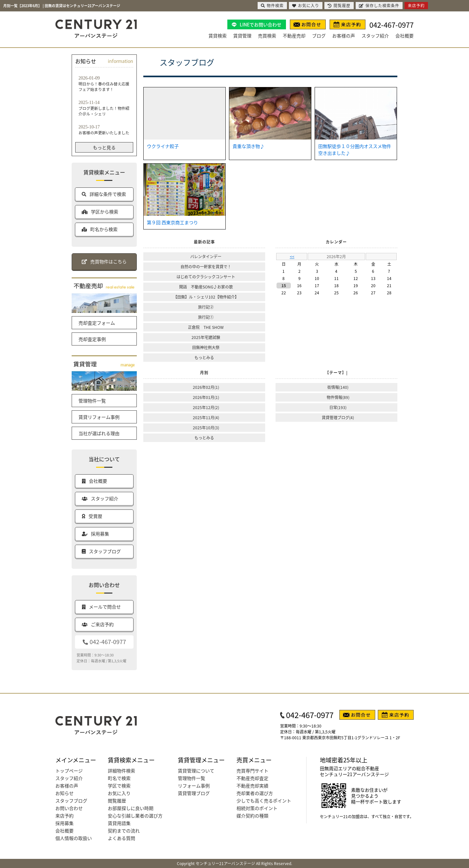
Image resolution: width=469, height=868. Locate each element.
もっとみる (204, 357)
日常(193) (338, 407)
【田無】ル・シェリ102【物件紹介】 (206, 297)
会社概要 (405, 36)
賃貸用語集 (119, 823)
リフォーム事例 (194, 786)
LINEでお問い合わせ (261, 24)
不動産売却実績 (252, 786)
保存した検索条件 (379, 5)
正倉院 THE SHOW (206, 327)
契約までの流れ (124, 831)
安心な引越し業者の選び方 (135, 816)
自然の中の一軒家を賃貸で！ (206, 266)
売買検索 (267, 36)
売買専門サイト (252, 771)
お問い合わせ (69, 808)
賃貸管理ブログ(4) (338, 417)
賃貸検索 (218, 36)
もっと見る (104, 147)
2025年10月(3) (206, 427)
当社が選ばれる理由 (99, 433)
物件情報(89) (338, 397)
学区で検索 (119, 786)
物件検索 (272, 5)
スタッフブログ (71, 801)
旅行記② (206, 307)
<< (292, 256)
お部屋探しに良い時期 (131, 808)
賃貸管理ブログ (194, 793)
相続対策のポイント (257, 808)
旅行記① (206, 317)
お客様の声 (344, 36)
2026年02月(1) (206, 387)
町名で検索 (119, 778)
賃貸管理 (242, 36)
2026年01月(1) (206, 397)
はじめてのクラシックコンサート (206, 277)
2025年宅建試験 (206, 337)
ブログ (319, 36)
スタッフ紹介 (375, 36)
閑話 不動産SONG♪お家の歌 (206, 287)
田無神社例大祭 (206, 347)
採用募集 (64, 823)
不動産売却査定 (252, 778)
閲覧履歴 (117, 801)
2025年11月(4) (206, 417)
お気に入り (119, 793)
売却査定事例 (92, 339)
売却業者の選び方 (255, 793)
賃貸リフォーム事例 (99, 417)
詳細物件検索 (121, 771)
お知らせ (64, 793)
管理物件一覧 (92, 401)
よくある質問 (121, 838)
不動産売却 (294, 36)
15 (284, 285)
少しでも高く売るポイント (264, 801)
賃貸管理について (196, 771)
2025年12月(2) (206, 407)
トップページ (69, 771)
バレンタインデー (206, 256)
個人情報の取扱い (74, 838)
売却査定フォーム (97, 323)
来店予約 (64, 816)
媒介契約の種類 (252, 816)
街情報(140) (338, 387)
